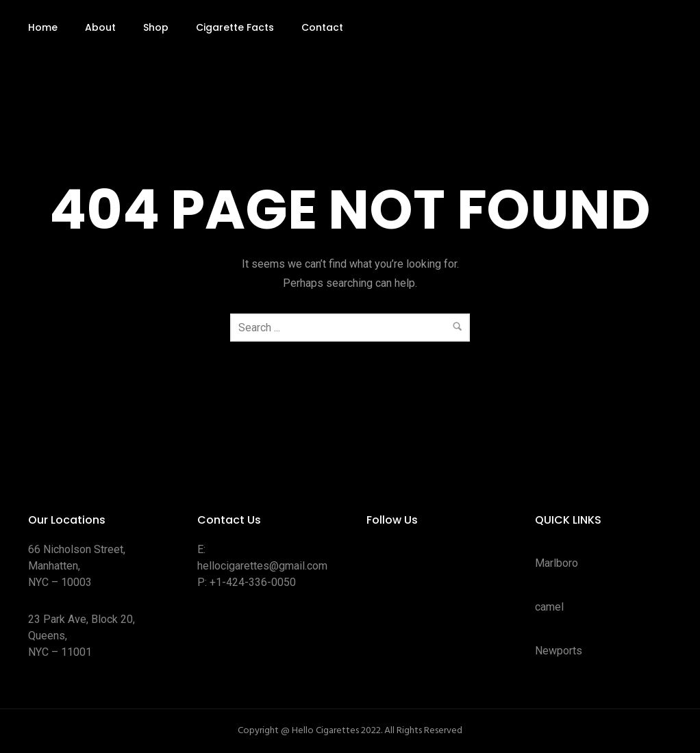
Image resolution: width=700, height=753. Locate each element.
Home (43, 27)
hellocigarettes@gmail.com (262, 566)
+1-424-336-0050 (253, 582)
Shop (156, 27)
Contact (322, 27)
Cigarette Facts (235, 27)
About (100, 27)
